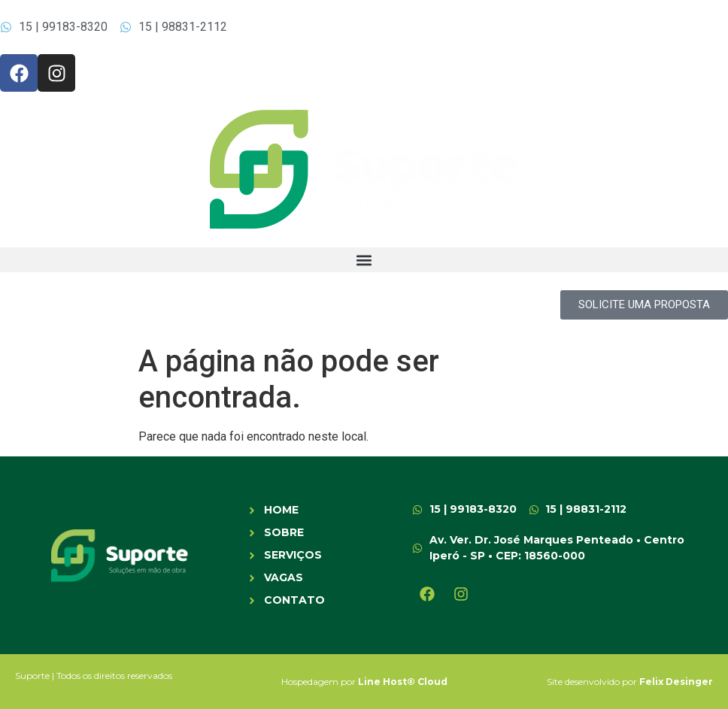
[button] (364, 260)
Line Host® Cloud (403, 682)
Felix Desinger (676, 682)
